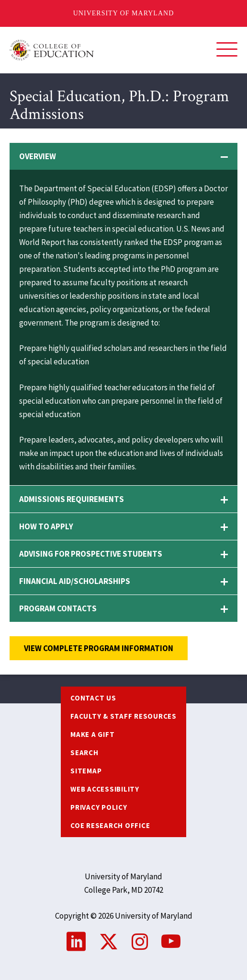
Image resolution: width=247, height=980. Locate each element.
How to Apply (46, 526)
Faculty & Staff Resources (123, 716)
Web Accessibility (105, 789)
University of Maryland (124, 13)
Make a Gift (92, 734)
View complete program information (99, 648)
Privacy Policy (99, 807)
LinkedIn (76, 942)
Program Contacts (58, 608)
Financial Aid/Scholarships (75, 581)
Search (84, 752)
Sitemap (86, 771)
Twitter (109, 942)
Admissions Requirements (72, 499)
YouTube (171, 942)
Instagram (140, 942)
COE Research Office (110, 825)
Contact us (93, 698)
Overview (38, 156)
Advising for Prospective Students (91, 554)
